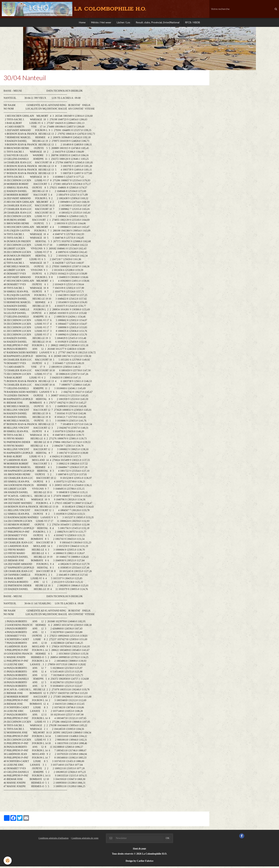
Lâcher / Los (123, 22)
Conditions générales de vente (85, 840)
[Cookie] (8, 861)
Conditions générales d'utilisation (54, 840)
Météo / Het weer (101, 22)
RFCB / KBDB (193, 22)
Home (82, 22)
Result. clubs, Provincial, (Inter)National (158, 22)
